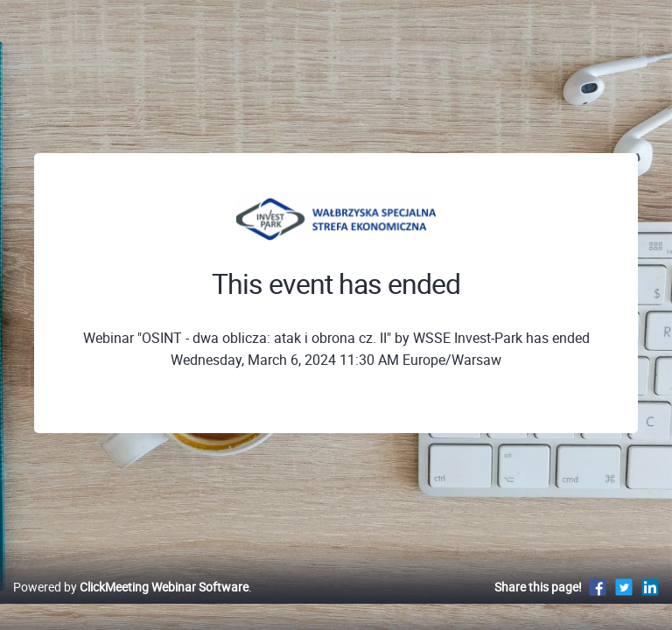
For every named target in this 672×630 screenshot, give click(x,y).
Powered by (131, 587)
